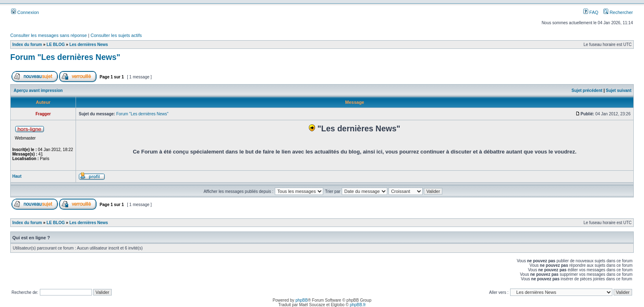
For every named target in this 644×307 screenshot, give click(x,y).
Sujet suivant (619, 90)
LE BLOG (55, 45)
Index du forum (27, 45)
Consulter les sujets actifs (116, 35)
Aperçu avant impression (38, 90)
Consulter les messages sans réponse (48, 35)
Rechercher (618, 12)
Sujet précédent (587, 90)
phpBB (301, 300)
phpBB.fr (358, 305)
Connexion (25, 12)
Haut (17, 176)
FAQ (591, 12)
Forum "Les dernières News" (65, 57)
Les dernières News (89, 45)
